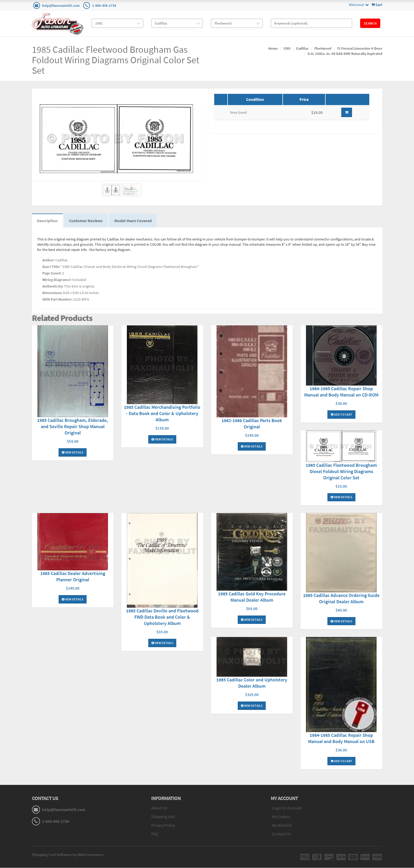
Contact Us (281, 834)
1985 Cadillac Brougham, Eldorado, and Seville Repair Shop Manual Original (73, 427)
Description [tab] (47, 221)
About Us (159, 808)
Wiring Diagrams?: (57, 280)
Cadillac (302, 48)
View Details (73, 453)
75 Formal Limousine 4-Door (360, 48)
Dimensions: (52, 293)
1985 (287, 48)
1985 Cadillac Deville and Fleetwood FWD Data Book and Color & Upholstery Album (162, 617)
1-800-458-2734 (104, 5)
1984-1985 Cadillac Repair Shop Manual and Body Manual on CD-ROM (341, 392)
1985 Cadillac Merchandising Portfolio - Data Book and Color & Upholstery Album (162, 414)
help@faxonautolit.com (61, 5)
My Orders (281, 817)
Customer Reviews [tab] (86, 221)
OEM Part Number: (57, 299)
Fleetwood (323, 48)
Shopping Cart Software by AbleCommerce (68, 855)
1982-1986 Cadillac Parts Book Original (252, 424)
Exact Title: (51, 267)
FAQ (155, 834)
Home (273, 48)
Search (370, 23)
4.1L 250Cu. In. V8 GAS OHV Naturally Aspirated (345, 54)
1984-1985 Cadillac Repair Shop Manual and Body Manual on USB (341, 739)
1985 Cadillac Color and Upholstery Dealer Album (252, 683)
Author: (49, 260)
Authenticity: (53, 286)
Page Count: (52, 273)
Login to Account (287, 808)
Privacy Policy (163, 825)
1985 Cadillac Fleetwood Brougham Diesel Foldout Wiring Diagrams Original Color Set (341, 471)
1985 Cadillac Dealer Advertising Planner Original (73, 577)
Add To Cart (341, 415)
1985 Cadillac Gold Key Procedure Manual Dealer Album (252, 597)
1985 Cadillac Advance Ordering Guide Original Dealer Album (341, 599)
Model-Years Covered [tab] (134, 221)
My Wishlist (282, 825)
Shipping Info (163, 817)
